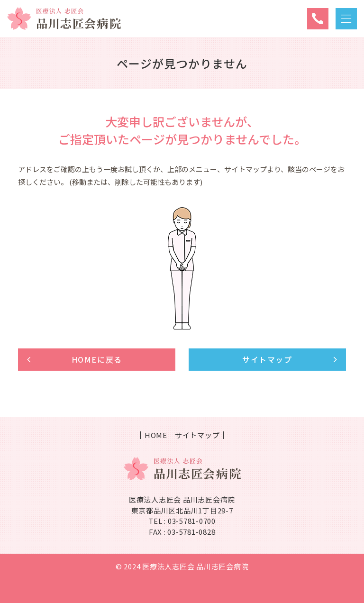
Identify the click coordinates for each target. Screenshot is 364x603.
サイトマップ (267, 359)
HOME (156, 435)
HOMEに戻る (97, 359)
